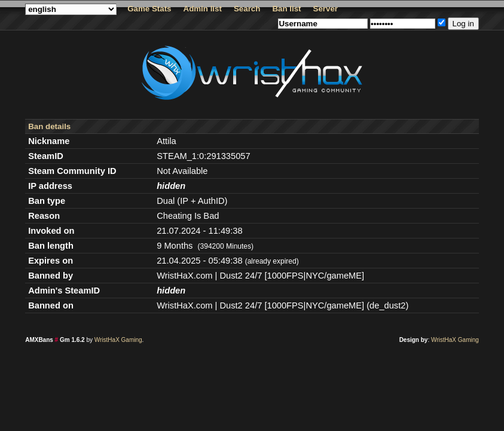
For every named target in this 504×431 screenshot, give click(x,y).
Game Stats (149, 9)
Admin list (203, 9)
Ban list (286, 9)
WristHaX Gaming (118, 340)
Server (326, 9)
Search (247, 9)
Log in (463, 24)
